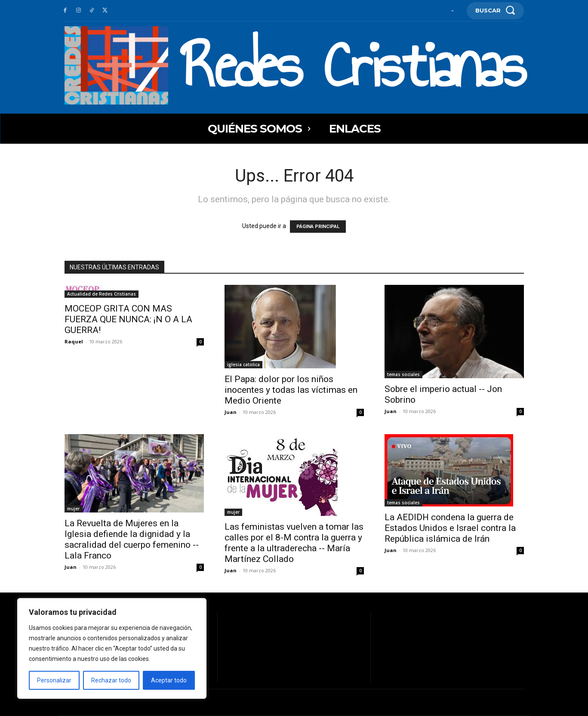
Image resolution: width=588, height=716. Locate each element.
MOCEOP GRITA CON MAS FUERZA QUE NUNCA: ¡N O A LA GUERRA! (128, 319)
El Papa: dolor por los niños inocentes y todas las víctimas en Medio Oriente (291, 390)
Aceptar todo (169, 680)
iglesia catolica (243, 364)
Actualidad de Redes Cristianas (102, 294)
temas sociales (403, 374)
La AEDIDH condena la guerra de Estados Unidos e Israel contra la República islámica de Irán (450, 528)
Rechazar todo (111, 680)
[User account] (453, 11)
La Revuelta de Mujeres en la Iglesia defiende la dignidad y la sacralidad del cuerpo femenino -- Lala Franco (132, 539)
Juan (231, 412)
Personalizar (54, 680)
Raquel (74, 341)
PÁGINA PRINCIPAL (318, 227)
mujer (73, 509)
